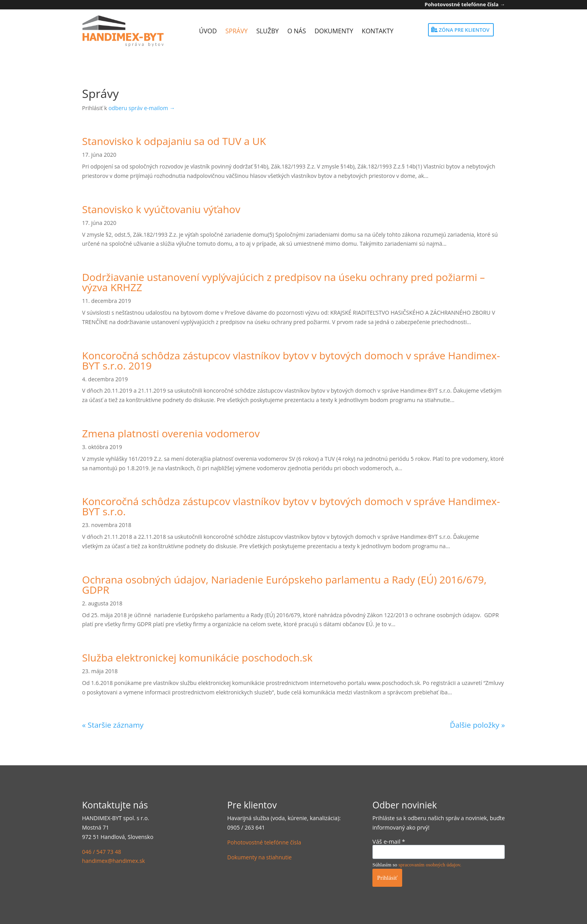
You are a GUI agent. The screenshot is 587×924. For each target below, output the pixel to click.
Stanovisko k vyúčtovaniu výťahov (161, 209)
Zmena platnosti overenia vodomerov (171, 433)
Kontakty (378, 31)
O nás (297, 31)
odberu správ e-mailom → (142, 108)
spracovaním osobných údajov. (430, 865)
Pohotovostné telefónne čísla (264, 842)
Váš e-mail (389, 841)
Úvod (208, 31)
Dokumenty (334, 31)
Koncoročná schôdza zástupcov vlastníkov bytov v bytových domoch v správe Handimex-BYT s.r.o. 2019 (291, 361)
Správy (237, 31)
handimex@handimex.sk (114, 861)
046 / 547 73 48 (102, 852)
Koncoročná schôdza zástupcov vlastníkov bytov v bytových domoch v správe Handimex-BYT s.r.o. (291, 506)
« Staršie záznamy (113, 725)
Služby (267, 31)
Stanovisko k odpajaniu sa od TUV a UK (174, 141)
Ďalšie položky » (478, 725)
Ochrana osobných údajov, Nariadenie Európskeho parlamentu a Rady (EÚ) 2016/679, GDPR (284, 585)
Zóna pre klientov (464, 30)
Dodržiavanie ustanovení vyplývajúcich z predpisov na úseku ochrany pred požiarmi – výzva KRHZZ (284, 282)
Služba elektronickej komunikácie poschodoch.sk (198, 658)
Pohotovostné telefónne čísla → (465, 4)
